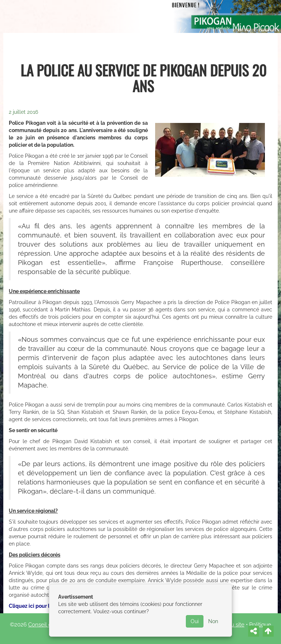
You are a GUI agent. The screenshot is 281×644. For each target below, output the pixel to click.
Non (213, 621)
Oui (195, 621)
